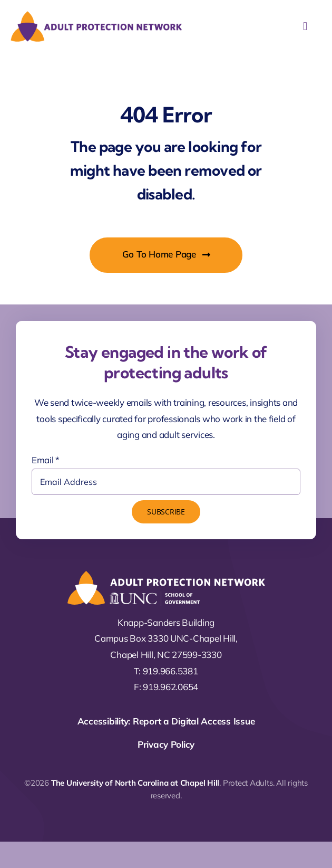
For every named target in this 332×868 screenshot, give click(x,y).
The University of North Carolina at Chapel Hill (135, 783)
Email (46, 460)
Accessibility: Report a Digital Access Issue (166, 721)
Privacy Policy (166, 744)
